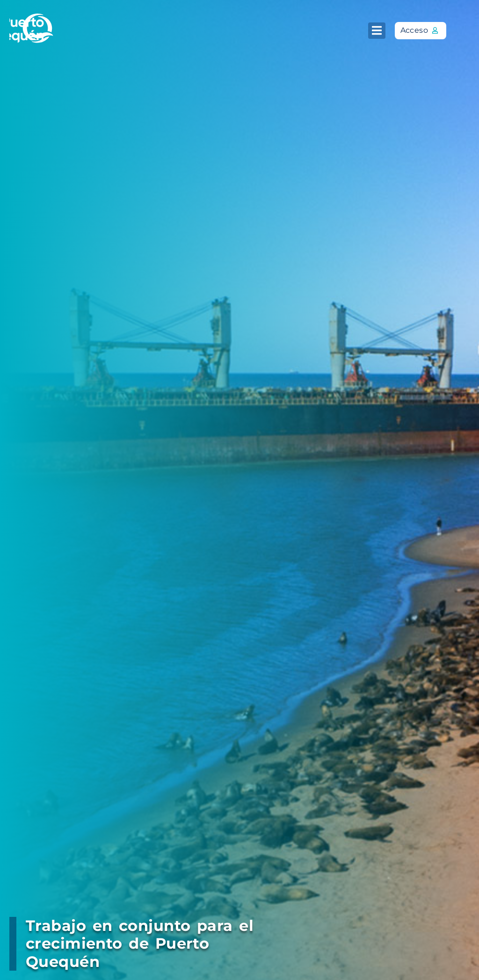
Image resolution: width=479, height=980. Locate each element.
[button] (377, 31)
